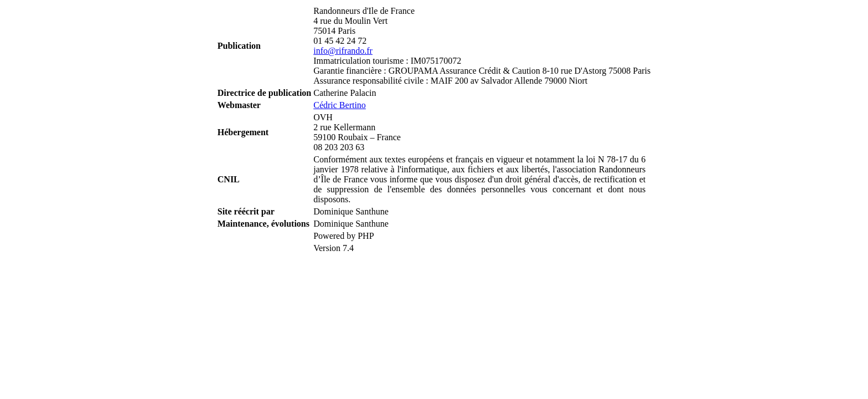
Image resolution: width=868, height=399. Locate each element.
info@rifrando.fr (343, 51)
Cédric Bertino (340, 105)
